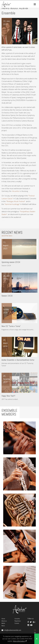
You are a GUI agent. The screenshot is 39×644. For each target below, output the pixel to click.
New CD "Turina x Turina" (11, 326)
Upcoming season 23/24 (11, 262)
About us (4, 621)
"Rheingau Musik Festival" (16, 201)
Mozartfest (16, 191)
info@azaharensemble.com (13, 630)
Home (3, 619)
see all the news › (7, 236)
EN (35, 630)
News (3, 626)
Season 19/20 (7, 296)
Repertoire (18, 621)
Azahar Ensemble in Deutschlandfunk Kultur (18, 360)
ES (35, 633)
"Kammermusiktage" (12, 204)
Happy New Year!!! (8, 396)
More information (19, 641)
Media (3, 623)
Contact (17, 623)
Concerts (17, 619)
